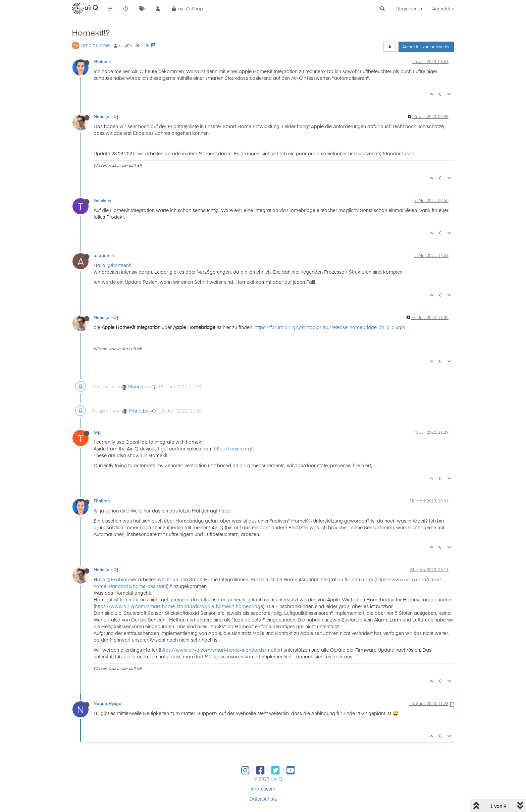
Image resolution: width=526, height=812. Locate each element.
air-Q (277, 778)
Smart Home (95, 45)
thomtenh (102, 200)
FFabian (102, 61)
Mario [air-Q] (106, 116)
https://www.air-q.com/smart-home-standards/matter (220, 650)
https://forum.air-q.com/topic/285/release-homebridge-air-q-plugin (330, 327)
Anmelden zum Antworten (426, 47)
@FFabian (118, 579)
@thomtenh (119, 265)
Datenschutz (263, 799)
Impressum (263, 789)
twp (97, 432)
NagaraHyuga (108, 703)
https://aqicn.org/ (233, 448)
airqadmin (104, 255)
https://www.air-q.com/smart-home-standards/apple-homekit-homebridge (179, 606)
